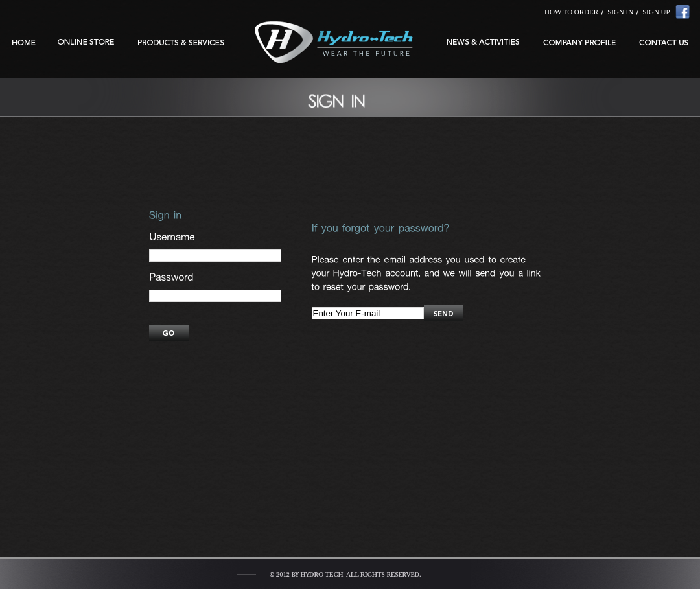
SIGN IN (620, 12)
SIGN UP (656, 12)
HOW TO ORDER (571, 12)
